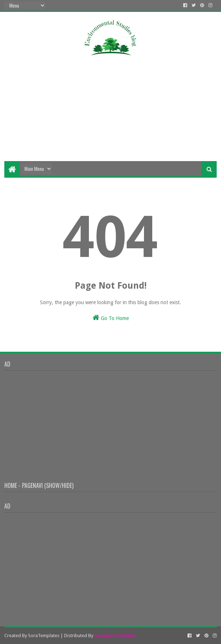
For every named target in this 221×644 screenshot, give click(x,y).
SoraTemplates (44, 636)
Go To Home (111, 317)
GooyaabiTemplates (115, 636)
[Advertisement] (110, 103)
